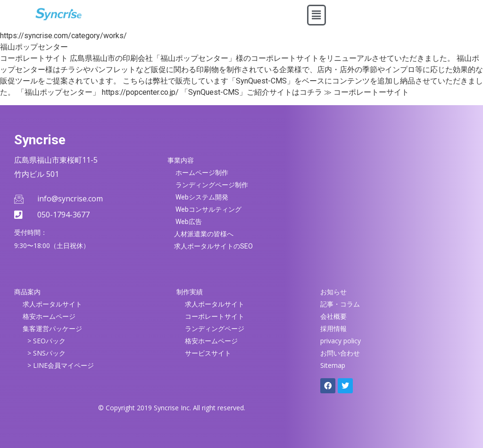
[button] (316, 15)
